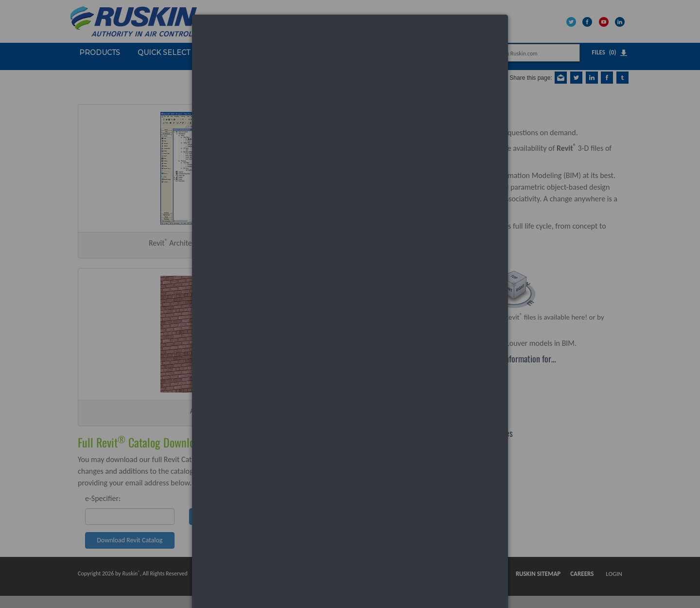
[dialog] (350, 51)
